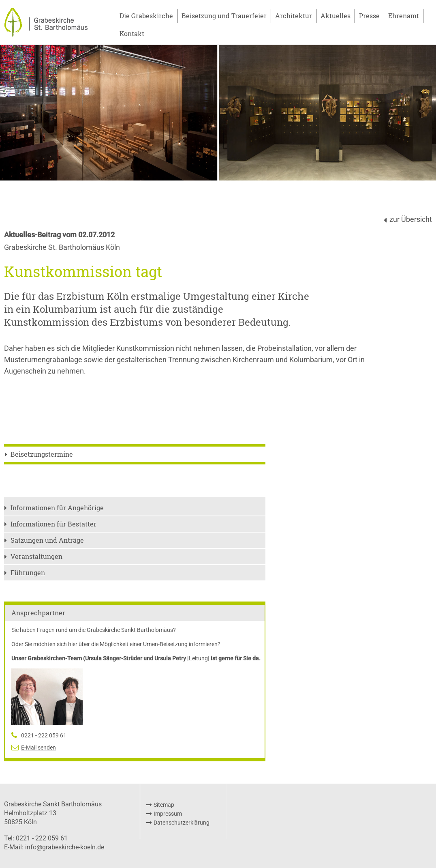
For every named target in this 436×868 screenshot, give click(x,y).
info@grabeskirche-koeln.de (65, 847)
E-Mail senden (38, 748)
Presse (369, 16)
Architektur (294, 16)
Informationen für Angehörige (57, 508)
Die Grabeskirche (146, 16)
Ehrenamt (404, 16)
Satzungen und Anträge (47, 540)
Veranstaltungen (36, 556)
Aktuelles (336, 16)
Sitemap (164, 805)
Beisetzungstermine (42, 454)
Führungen (28, 573)
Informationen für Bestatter (53, 524)
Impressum (168, 814)
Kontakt (132, 33)
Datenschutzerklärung (182, 823)
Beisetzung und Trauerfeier (224, 16)
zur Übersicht (411, 219)
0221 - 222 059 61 (44, 735)
